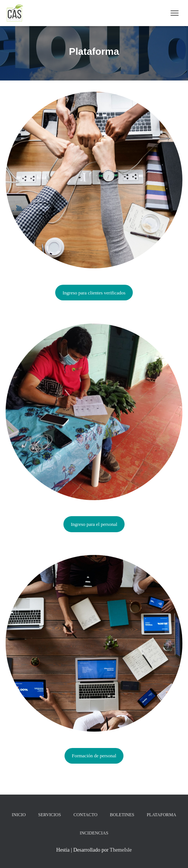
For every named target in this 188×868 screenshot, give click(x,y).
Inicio (19, 815)
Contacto (85, 815)
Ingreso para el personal (94, 524)
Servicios (49, 815)
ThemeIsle (121, 850)
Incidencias (94, 833)
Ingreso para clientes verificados (94, 293)
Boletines (122, 815)
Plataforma (161, 815)
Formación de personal (94, 756)
